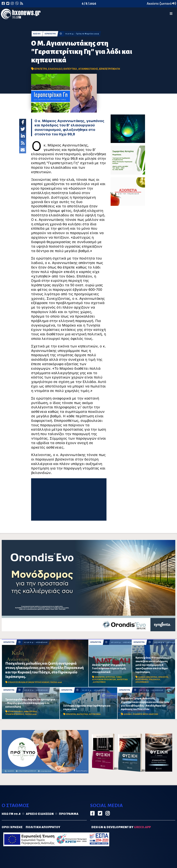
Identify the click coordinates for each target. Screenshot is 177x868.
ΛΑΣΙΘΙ (37, 34)
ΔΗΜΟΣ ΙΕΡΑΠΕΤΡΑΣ (148, 677)
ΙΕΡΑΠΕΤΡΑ (50, 34)
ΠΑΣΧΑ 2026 (56, 682)
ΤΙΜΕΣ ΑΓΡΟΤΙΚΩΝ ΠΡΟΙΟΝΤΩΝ (107, 678)
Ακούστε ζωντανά (161, 4)
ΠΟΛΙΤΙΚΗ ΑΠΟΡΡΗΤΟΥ (43, 827)
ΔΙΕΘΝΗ (128, 714)
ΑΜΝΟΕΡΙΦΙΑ (30, 712)
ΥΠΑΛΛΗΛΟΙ (154, 680)
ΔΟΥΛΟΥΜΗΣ (99, 682)
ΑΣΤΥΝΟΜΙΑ (95, 714)
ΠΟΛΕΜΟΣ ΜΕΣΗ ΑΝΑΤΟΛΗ (145, 714)
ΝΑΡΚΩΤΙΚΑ (82, 714)
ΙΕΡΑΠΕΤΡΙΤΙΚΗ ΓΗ (110, 69)
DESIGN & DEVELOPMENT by (121, 827)
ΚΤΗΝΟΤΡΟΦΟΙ (15, 712)
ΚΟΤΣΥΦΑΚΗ (142, 680)
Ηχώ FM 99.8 (11, 814)
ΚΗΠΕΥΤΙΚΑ (70, 69)
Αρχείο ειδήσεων (40, 814)
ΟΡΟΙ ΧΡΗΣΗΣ (12, 827)
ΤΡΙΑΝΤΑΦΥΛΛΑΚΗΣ (15, 714)
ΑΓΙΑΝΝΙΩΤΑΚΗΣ (88, 69)
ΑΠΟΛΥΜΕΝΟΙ (142, 682)
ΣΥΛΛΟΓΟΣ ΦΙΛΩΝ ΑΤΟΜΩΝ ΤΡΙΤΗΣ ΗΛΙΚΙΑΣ (29, 682)
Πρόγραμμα (69, 814)
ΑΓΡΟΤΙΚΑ (110, 677)
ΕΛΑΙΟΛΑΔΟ (55, 69)
